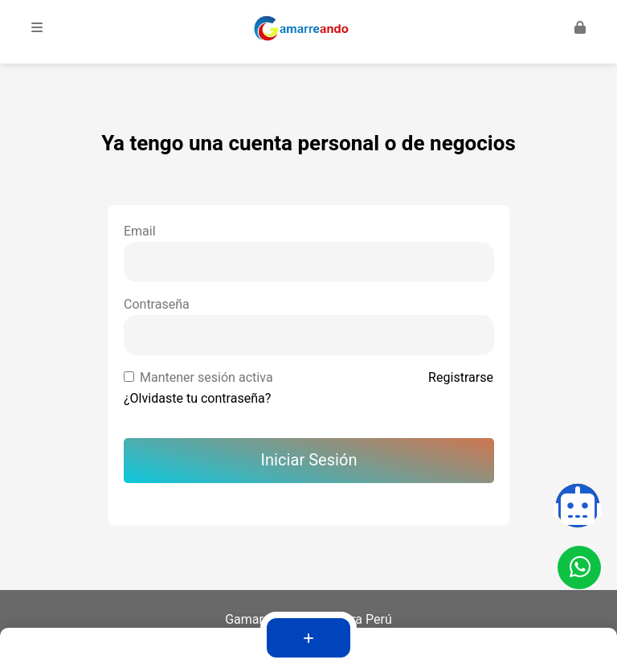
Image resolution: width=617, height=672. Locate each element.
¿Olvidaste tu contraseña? (197, 399)
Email (140, 232)
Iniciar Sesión (309, 460)
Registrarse (461, 378)
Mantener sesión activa (206, 378)
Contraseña (157, 305)
